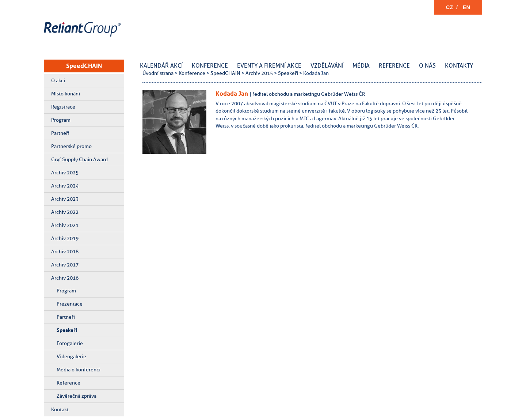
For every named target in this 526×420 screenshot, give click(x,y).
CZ (449, 7)
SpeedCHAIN (84, 66)
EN (466, 7)
